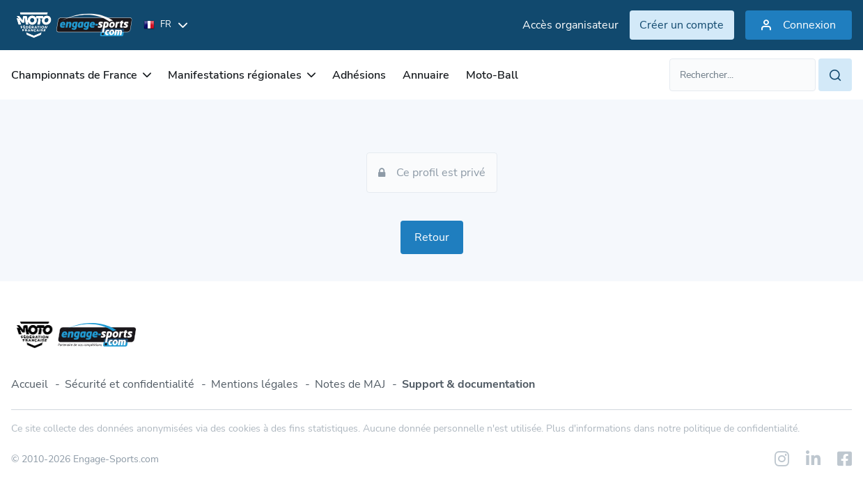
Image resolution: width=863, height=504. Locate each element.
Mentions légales (255, 384)
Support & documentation (468, 384)
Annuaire (426, 75)
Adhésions (359, 75)
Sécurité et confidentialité (130, 384)
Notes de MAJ (350, 384)
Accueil (30, 384)
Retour (432, 237)
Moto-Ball (492, 75)
